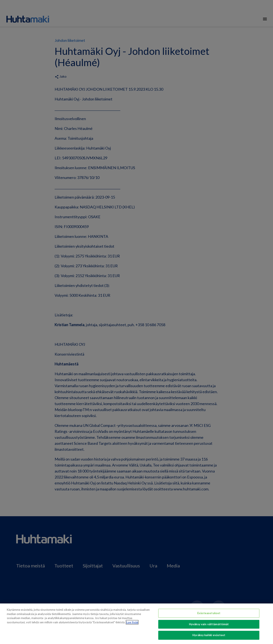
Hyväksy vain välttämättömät (209, 624)
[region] (136, 624)
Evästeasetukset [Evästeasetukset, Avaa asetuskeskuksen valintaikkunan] (209, 613)
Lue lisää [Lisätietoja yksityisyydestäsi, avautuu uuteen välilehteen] (132, 622)
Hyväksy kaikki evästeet (209, 635)
